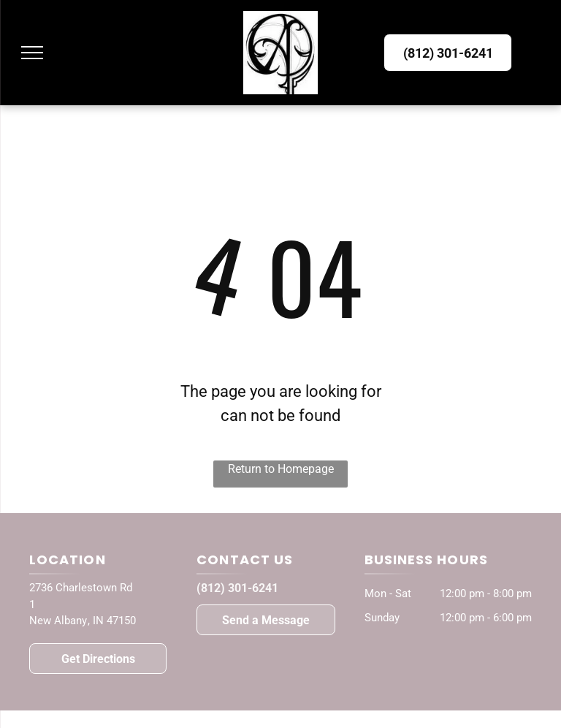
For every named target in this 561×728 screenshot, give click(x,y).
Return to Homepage (281, 469)
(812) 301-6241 (237, 588)
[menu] (32, 53)
